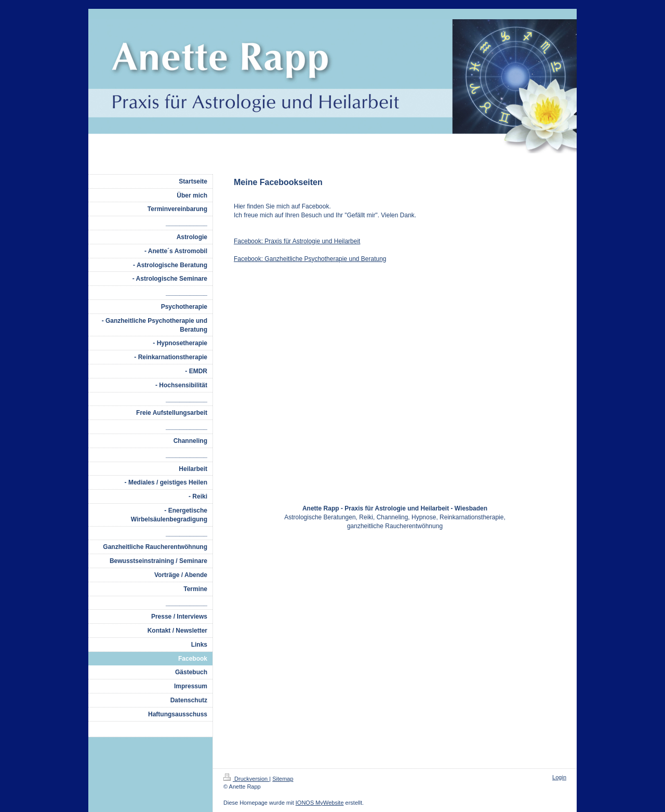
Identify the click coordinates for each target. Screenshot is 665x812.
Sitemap (283, 779)
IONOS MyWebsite (320, 803)
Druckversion (246, 779)
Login (559, 777)
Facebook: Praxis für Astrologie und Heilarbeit (297, 241)
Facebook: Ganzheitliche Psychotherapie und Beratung (310, 259)
